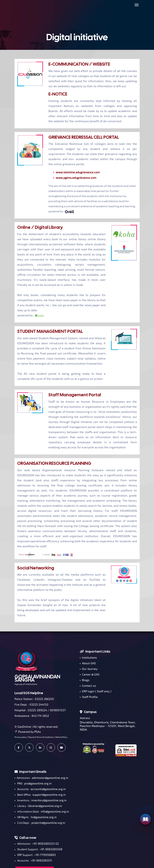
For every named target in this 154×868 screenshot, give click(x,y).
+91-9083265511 (41, 860)
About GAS (88, 663)
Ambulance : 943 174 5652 (32, 716)
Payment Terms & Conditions (41, 737)
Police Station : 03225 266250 (34, 699)
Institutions (88, 657)
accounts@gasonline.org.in (48, 789)
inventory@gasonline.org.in (49, 800)
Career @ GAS (90, 674)
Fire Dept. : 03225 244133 (31, 704)
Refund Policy (61, 737)
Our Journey (89, 669)
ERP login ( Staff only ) (96, 691)
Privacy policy (21, 737)
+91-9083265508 (51, 849)
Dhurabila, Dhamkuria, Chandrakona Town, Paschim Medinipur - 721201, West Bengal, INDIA (108, 726)
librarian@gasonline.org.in (45, 806)
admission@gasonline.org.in (50, 778)
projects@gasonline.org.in (48, 823)
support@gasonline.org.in (49, 794)
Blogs (85, 680)
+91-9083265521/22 (46, 843)
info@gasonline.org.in (55, 811)
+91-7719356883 (45, 855)
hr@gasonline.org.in (44, 817)
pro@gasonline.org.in (38, 783)
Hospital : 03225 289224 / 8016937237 (40, 710)
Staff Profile (89, 697)
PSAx (38, 732)
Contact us (88, 686)
